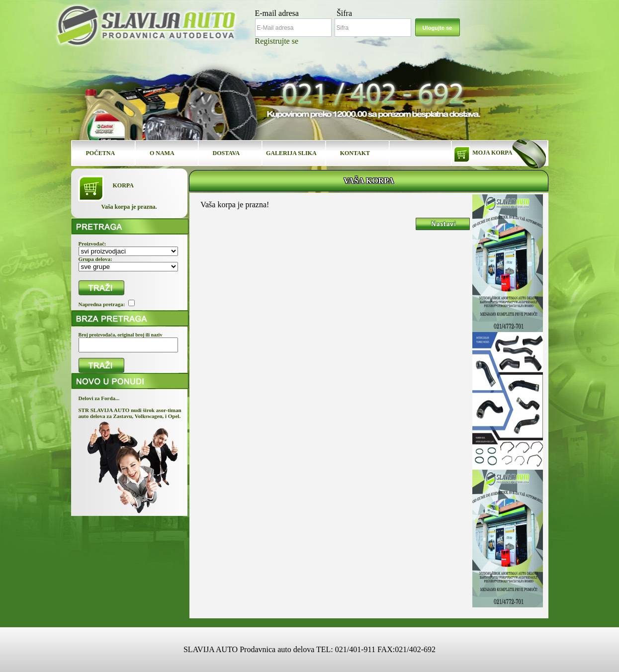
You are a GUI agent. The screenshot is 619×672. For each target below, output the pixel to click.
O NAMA (162, 153)
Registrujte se (277, 41)
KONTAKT (355, 153)
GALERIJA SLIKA (291, 153)
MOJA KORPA (492, 153)
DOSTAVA (226, 153)
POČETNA (101, 153)
